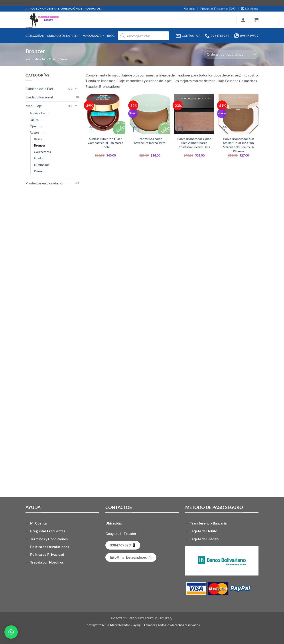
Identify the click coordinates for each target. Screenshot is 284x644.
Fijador (39, 158)
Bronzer (40, 145)
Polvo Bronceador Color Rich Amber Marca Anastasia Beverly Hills (194, 143)
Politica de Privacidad (47, 554)
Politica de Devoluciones (50, 547)
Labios (34, 120)
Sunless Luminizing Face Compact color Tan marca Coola (106, 143)
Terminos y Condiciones (49, 539)
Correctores (42, 152)
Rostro (53, 59)
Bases (38, 139)
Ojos (33, 126)
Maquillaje (93, 36)
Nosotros (189, 9)
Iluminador (42, 165)
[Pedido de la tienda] (231, 54)
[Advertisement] (52, 336)
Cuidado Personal (39, 97)
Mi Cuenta (38, 523)
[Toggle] (76, 88)
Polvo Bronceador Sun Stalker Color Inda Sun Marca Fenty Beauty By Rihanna (239, 145)
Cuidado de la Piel (63, 36)
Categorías (35, 36)
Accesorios (37, 113)
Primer (39, 171)
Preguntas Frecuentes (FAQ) (218, 9)
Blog (111, 36)
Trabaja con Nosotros (47, 562)
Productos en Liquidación (45, 183)
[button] (250, 9)
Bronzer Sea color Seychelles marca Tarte (150, 141)
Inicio (28, 59)
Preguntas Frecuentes (48, 531)
